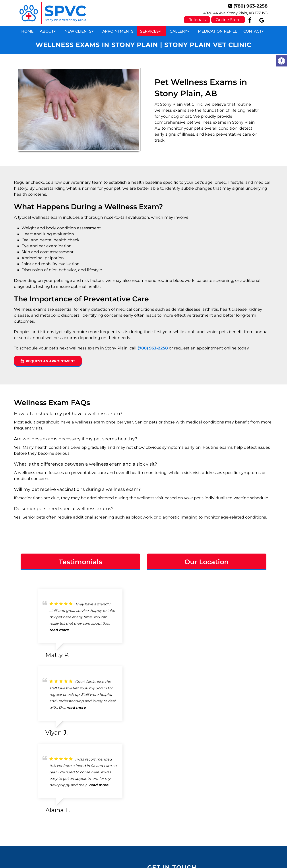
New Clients (78, 31)
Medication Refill (217, 31)
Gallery (178, 31)
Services (149, 31)
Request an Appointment (48, 361)
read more (59, 630)
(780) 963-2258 (250, 6)
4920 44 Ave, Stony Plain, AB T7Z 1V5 (235, 13)
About (47, 31)
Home (27, 31)
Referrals (197, 20)
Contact (252, 31)
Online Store (228, 20)
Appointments (118, 31)
